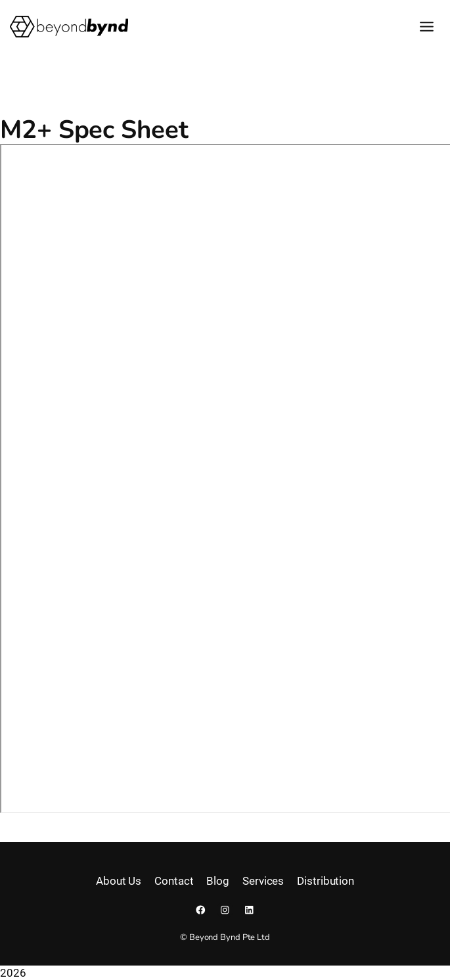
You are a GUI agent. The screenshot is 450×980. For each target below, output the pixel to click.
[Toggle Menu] (427, 27)
